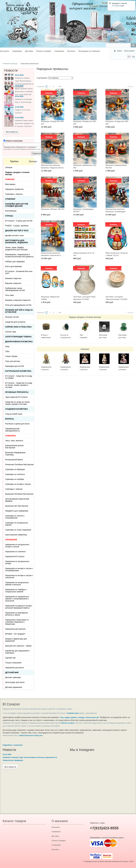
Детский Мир (12, 672)
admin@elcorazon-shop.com (31, 735)
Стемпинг (10, 199)
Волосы (9, 419)
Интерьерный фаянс (14, 460)
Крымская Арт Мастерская (17, 506)
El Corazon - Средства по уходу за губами (19, 377)
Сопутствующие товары (18, 337)
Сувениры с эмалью (14, 194)
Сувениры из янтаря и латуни (18, 484)
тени (62, 717)
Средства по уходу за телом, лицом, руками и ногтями (18, 403)
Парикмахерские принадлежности (12, 430)
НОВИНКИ (10, 179)
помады (81, 717)
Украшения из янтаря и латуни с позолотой (19, 576)
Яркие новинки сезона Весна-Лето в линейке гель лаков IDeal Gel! (24, 92)
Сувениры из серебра (15, 479)
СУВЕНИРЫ (11, 436)
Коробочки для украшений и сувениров (17, 652)
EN (134, 57)
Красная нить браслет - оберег (18, 646)
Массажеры (10, 184)
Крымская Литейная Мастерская (19, 494)
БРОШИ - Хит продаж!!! (15, 634)
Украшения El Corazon (15, 556)
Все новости (12, 132)
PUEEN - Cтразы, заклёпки (17, 226)
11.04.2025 (19, 107)
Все (60, 87)
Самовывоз (17, 51)
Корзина (115, 3)
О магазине (59, 51)
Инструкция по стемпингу (89, 51)
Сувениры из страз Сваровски (18, 530)
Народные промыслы (14, 189)
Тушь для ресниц (13, 361)
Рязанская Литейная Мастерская (19, 464)
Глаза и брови (11, 356)
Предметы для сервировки (17, 511)
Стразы (9, 216)
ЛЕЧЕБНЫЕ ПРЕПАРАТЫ (17, 392)
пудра (67, 717)
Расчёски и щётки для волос (17, 424)
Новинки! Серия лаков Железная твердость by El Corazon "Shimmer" (24, 123)
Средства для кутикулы (15, 322)
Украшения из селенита (15, 552)
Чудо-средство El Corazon (16, 397)
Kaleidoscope (73, 713)
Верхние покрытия (13, 283)
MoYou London (68, 723)
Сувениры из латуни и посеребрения (15, 517)
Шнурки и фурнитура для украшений (16, 640)
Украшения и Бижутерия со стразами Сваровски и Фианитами (17, 622)
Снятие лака (11, 332)
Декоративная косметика (19, 342)
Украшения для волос (15, 668)
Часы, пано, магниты (14, 441)
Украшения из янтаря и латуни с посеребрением (19, 569)
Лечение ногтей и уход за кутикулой (19, 311)
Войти (120, 51)
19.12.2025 (19, 75)
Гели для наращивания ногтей (18, 305)
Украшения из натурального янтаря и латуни (17, 546)
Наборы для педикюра (15, 262)
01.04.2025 (19, 118)
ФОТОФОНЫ (11, 211)
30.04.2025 (19, 96)
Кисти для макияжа (13, 266)
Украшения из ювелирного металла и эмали (17, 614)
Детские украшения (14, 687)
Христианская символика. (16, 535)
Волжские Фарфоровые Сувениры (15, 454)
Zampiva (9, 167)
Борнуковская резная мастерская (14, 447)
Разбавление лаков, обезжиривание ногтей (15, 289)
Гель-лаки (9, 295)
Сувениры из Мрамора (15, 469)
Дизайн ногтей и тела (17, 231)
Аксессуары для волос (15, 682)
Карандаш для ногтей (15, 366)
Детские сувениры (13, 677)
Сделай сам (10, 658)
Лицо (7, 346)
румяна (74, 717)
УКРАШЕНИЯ (11, 540)
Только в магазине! (13, 663)
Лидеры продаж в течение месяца (85, 317)
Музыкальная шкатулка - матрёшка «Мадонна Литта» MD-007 (52, 168)
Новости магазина (13, 141)
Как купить (5, 51)
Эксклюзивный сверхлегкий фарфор (17, 500)
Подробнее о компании (13, 745)
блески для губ (92, 717)
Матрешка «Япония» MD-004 (53, 209)
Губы (7, 351)
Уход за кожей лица (14, 414)
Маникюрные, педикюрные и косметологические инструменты (19, 256)
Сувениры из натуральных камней (17, 524)
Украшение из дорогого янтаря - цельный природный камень (19, 607)
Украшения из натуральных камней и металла (17, 584)
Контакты (71, 51)
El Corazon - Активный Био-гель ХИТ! (19, 272)
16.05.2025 (19, 86)
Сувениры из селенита (15, 474)
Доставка (29, 51)
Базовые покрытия (13, 278)
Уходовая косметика (16, 409)
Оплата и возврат (44, 51)
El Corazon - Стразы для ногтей (19, 221)
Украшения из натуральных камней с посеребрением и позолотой (17, 599)
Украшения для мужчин (15, 629)
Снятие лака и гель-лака (18, 327)
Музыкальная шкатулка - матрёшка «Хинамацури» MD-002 (116, 212)
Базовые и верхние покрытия (18, 300)
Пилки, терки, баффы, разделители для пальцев (16, 248)
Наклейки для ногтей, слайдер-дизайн (17, 205)
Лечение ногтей (12, 317)
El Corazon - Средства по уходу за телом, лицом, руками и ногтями (19, 385)
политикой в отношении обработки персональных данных (23, 149)
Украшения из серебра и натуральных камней (16, 591)
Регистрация (129, 51)
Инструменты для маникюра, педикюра (17, 241)
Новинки (85, 349)
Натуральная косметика (18, 371)
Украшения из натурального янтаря (17, 562)
